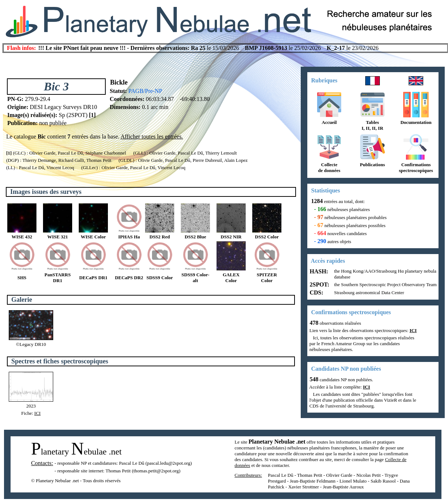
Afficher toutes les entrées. (152, 137)
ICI (37, 413)
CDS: (316, 293)
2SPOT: (319, 284)
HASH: (318, 271)
